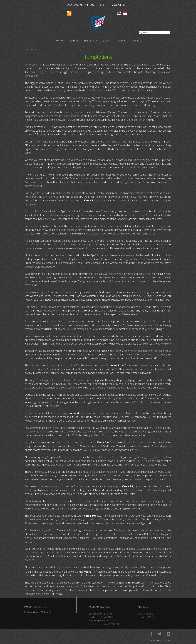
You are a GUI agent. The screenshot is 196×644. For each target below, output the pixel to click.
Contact (137, 41)
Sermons (75, 41)
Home (59, 41)
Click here (46, 612)
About (122, 41)
